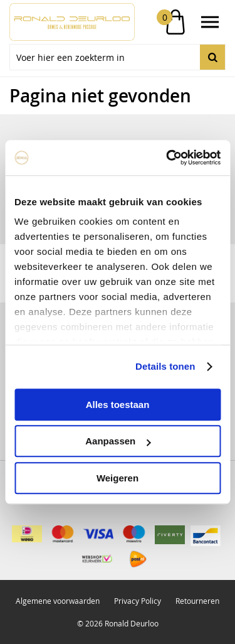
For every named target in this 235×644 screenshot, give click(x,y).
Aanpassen (118, 441)
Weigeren (118, 478)
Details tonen (165, 366)
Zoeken (212, 57)
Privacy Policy (138, 601)
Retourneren (197, 601)
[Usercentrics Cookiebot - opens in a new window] (167, 158)
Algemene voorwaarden (58, 601)
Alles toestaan (118, 405)
